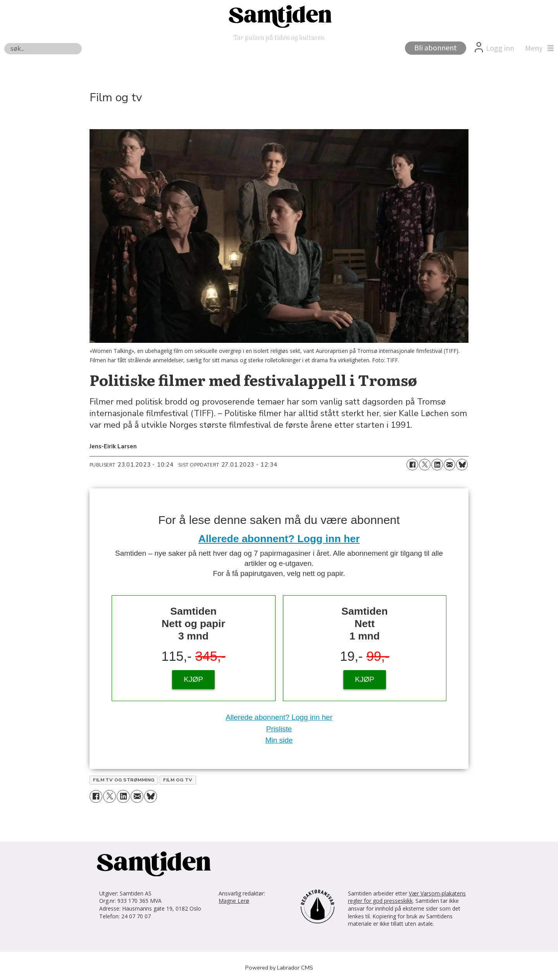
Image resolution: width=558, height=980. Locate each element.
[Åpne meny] (537, 48)
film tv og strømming (124, 780)
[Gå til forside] (279, 16)
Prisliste (279, 729)
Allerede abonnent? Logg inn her (279, 539)
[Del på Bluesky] (462, 465)
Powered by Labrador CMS (279, 968)
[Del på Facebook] (412, 465)
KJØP (193, 679)
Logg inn (500, 48)
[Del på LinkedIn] (437, 465)
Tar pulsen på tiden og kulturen (279, 37)
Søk (4, 43)
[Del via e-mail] (449, 465)
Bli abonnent (436, 48)
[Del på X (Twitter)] (425, 465)
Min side (279, 740)
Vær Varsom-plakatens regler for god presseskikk (407, 897)
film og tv (178, 780)
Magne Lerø (234, 901)
